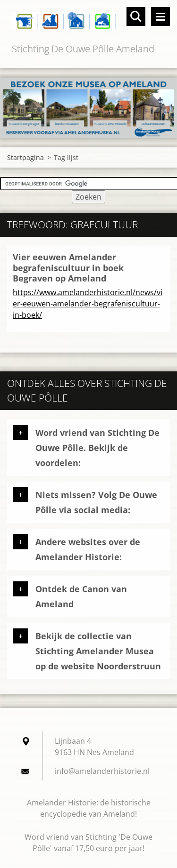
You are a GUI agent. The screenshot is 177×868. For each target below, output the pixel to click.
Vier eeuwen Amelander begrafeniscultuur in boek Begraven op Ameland (68, 268)
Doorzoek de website (136, 16)
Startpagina (25, 157)
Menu (160, 16)
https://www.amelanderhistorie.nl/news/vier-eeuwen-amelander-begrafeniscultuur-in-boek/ (88, 304)
